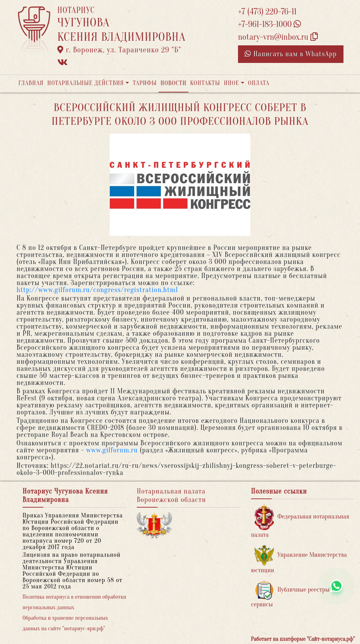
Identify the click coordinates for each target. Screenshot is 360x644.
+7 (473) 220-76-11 (267, 12)
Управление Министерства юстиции (299, 559)
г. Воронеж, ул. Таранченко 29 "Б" (119, 50)
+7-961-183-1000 (269, 24)
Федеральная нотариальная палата (300, 521)
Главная (31, 83)
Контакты (205, 83)
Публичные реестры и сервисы (293, 594)
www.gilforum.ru (112, 450)
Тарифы (145, 83)
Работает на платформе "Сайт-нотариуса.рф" (303, 639)
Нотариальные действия (85, 83)
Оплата (259, 83)
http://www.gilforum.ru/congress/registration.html (97, 290)
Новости (173, 83)
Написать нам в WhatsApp (291, 54)
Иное (232, 83)
